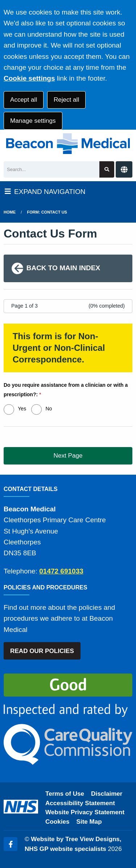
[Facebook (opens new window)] (11, 844)
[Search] (51, 169)
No (49, 409)
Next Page (68, 456)
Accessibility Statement (80, 803)
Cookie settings (29, 78)
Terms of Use (65, 794)
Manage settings (33, 121)
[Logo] (68, 144)
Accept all (24, 100)
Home (10, 212)
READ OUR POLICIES (42, 651)
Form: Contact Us (47, 212)
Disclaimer (107, 794)
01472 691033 (61, 571)
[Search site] (107, 169)
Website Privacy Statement (85, 812)
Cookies (57, 822)
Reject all (66, 100)
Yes (22, 409)
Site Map (89, 822)
